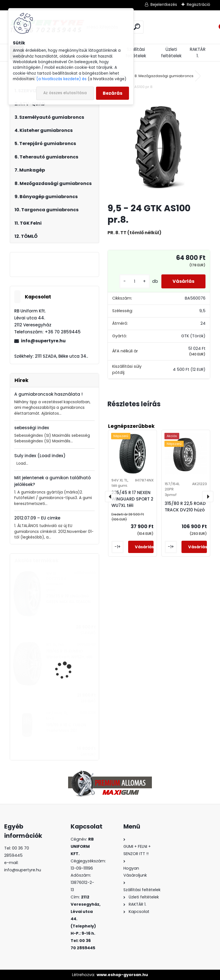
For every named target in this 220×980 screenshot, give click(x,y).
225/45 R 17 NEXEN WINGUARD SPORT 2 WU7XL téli (132, 499)
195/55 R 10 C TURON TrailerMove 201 (66, 728)
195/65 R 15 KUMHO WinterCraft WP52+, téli (69, 654)
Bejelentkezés (164, 4)
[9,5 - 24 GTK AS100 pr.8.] (159, 147)
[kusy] (135, 282)
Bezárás (113, 93)
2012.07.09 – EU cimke (37, 518)
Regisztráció (199, 4)
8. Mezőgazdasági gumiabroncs (164, 76)
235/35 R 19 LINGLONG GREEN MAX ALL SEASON (68, 599)
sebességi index (32, 428)
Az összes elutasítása (65, 93)
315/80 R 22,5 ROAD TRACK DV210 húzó (185, 507)
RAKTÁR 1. (198, 53)
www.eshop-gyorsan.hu (122, 975)
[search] (137, 27)
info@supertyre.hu (43, 341)
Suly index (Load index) (40, 456)
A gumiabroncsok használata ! (48, 394)
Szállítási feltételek (136, 53)
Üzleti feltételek (171, 53)
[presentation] (111, 497)
